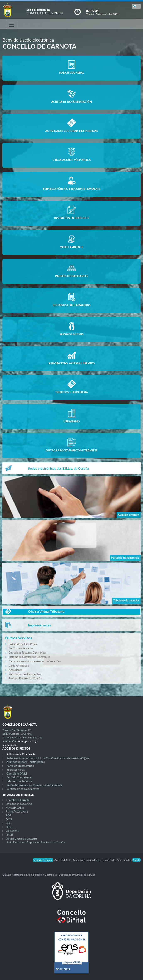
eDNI (9, 827)
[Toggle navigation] (12, 25)
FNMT (10, 835)
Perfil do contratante (21, 648)
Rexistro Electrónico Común (25, 678)
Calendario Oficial (17, 773)
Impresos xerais (16, 770)
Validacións (12, 831)
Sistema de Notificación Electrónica (29, 657)
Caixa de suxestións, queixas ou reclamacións (35, 661)
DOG (9, 819)
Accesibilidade (63, 860)
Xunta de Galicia (15, 808)
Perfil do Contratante (19, 777)
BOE (9, 823)
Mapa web (79, 860)
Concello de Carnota (18, 800)
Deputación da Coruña (19, 804)
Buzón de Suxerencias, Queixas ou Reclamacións (34, 785)
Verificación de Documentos (23, 789)
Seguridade (124, 860)
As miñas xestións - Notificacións (26, 762)
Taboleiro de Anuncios (19, 781)
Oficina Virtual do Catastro (21, 839)
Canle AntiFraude (19, 666)
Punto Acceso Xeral (17, 811)
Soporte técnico (43, 860)
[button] (136, 6)
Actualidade (16, 670)
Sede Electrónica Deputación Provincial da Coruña (35, 842)
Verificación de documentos (25, 674)
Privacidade (109, 860)
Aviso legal (94, 860)
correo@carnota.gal (28, 741)
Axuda (136, 860)
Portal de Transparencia (20, 766)
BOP (9, 815)
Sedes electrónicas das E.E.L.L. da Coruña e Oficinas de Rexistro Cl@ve (48, 758)
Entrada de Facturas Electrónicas (28, 653)
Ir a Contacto (10, 745)
